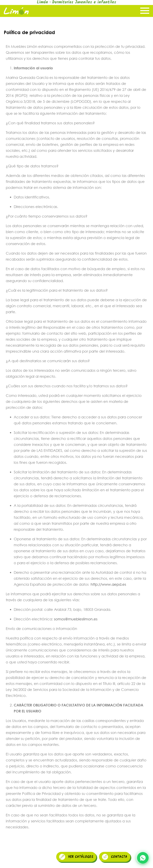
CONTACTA (115, 857)
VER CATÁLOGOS (76, 857)
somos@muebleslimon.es (76, 619)
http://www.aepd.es (108, 584)
